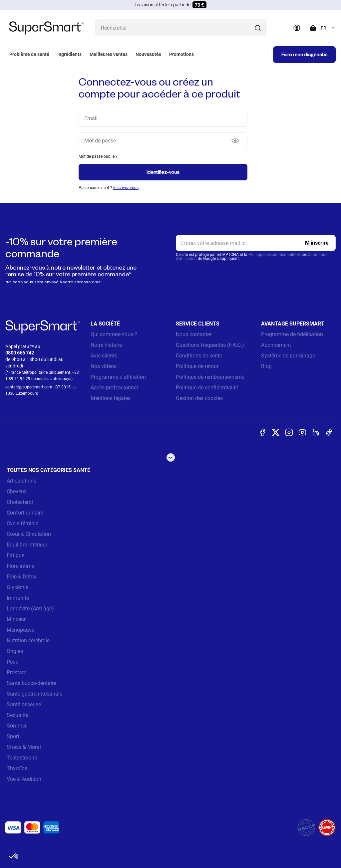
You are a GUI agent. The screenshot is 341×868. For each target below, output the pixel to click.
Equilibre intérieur (27, 545)
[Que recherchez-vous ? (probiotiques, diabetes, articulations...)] (181, 28)
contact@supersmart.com (29, 387)
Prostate (16, 672)
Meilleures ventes (109, 54)
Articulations (21, 481)
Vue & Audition (24, 779)
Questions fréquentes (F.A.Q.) (210, 345)
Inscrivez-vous (126, 188)
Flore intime (20, 566)
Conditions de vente (199, 356)
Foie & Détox (21, 577)
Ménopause (20, 630)
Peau (13, 662)
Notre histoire (106, 345)
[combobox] (328, 28)
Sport (13, 736)
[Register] (317, 243)
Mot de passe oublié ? (98, 156)
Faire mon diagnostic (304, 54)
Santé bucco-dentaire (31, 683)
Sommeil (17, 726)
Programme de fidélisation (292, 334)
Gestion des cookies (199, 398)
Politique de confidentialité (272, 255)
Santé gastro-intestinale (34, 694)
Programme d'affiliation (118, 377)
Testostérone (22, 758)
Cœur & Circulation (29, 534)
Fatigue (15, 555)
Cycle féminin (23, 523)
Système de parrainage (288, 356)
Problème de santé (29, 54)
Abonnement (276, 345)
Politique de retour (197, 366)
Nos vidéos (104, 366)
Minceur (16, 619)
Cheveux (17, 491)
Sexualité (17, 715)
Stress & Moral (24, 747)
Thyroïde (17, 768)
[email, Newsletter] (256, 243)
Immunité (18, 598)
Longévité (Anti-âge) (30, 609)
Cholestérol (20, 502)
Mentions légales (111, 398)
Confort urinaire (25, 513)
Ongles (15, 651)
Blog (266, 366)
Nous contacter (194, 334)
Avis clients (104, 356)
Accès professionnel (114, 388)
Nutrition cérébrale (28, 641)
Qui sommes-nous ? (114, 334)
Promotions (181, 54)
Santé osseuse (24, 704)
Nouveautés (148, 54)
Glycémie (17, 587)
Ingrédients (69, 54)
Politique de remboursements (210, 377)
